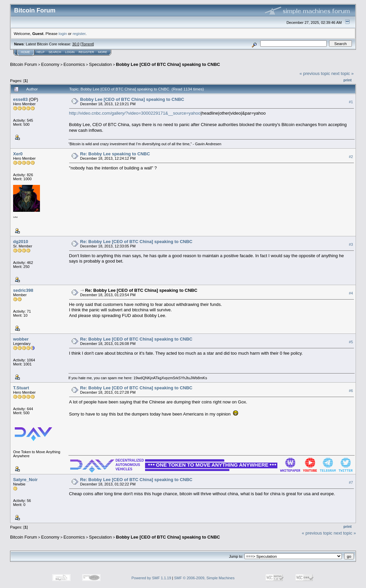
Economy (50, 64)
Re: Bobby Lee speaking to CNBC (115, 154)
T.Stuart (21, 388)
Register (86, 52)
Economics (74, 64)
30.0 (76, 44)
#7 (351, 482)
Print (348, 80)
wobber (21, 339)
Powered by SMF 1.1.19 (151, 578)
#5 (351, 342)
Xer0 (18, 154)
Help (41, 52)
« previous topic (315, 73)
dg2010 (21, 242)
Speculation (100, 64)
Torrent (87, 44)
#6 (351, 391)
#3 (351, 244)
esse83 (20, 99)
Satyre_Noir (25, 480)
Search (55, 52)
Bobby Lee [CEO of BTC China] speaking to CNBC (168, 64)
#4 (351, 293)
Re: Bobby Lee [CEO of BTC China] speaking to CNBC (136, 242)
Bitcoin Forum (24, 64)
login (63, 33)
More (103, 52)
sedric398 (23, 290)
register (79, 33)
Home (25, 52)
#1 (351, 102)
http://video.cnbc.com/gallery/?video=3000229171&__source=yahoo (135, 113)
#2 (351, 157)
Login (70, 52)
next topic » (343, 73)
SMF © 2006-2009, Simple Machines (204, 578)
